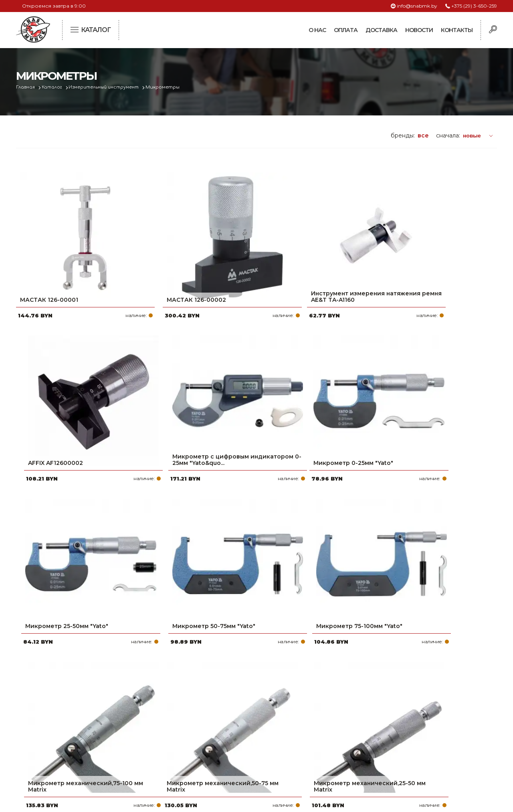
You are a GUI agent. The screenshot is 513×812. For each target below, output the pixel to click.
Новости (419, 30)
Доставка (381, 30)
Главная (27, 87)
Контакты (457, 30)
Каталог (55, 87)
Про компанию (218, 695)
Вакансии (210, 759)
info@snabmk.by (417, 6)
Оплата (346, 30)
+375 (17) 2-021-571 (389, 708)
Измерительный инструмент (110, 87)
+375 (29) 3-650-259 (474, 6)
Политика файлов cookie (50, 749)
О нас (317, 30)
